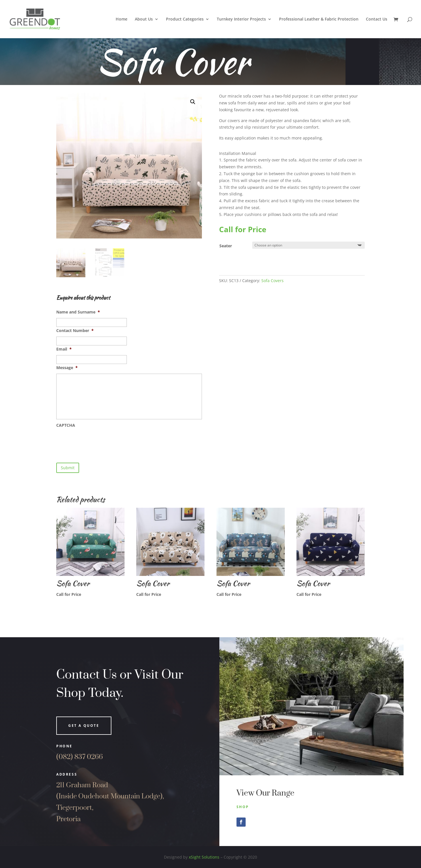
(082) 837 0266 (80, 757)
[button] (193, 102)
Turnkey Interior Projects (241, 19)
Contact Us (377, 19)
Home (122, 19)
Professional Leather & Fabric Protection (319, 19)
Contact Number (75, 331)
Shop (243, 807)
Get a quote (84, 726)
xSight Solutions (204, 857)
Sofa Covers (272, 281)
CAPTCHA (66, 425)
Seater (226, 246)
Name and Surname (78, 312)
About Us (144, 19)
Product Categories (185, 19)
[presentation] (100, 442)
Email (64, 349)
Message (67, 368)
